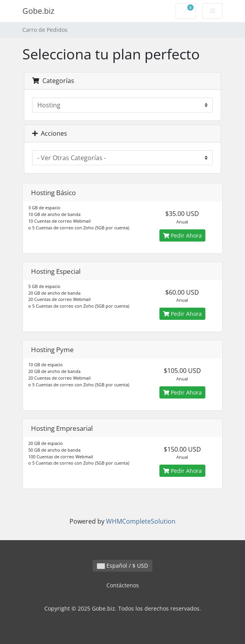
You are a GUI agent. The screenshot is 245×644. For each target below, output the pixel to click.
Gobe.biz (38, 11)
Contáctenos (123, 585)
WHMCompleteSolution (141, 521)
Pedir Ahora (182, 235)
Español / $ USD (122, 566)
